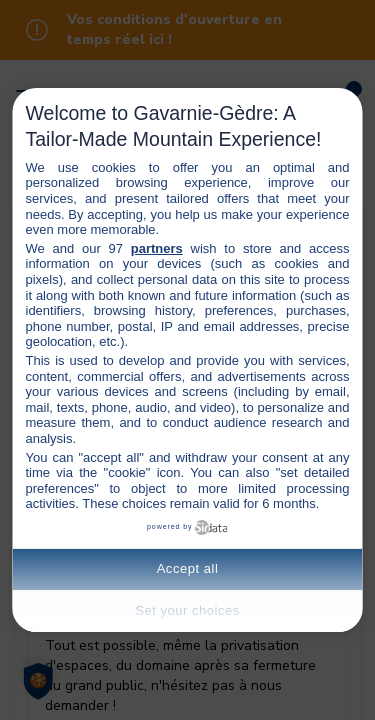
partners (157, 248)
